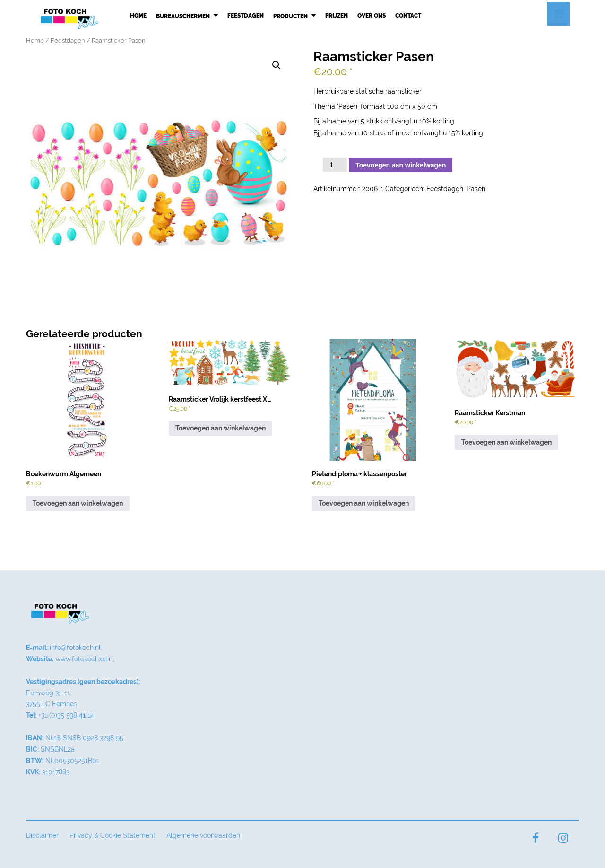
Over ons (372, 16)
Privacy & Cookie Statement (112, 836)
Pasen (476, 189)
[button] (277, 65)
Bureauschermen (187, 16)
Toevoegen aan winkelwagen (401, 165)
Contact (408, 16)
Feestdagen (246, 16)
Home (138, 16)
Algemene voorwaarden (203, 836)
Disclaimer (42, 836)
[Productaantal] (335, 165)
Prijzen (337, 16)
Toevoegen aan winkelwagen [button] (78, 503)
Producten (294, 16)
